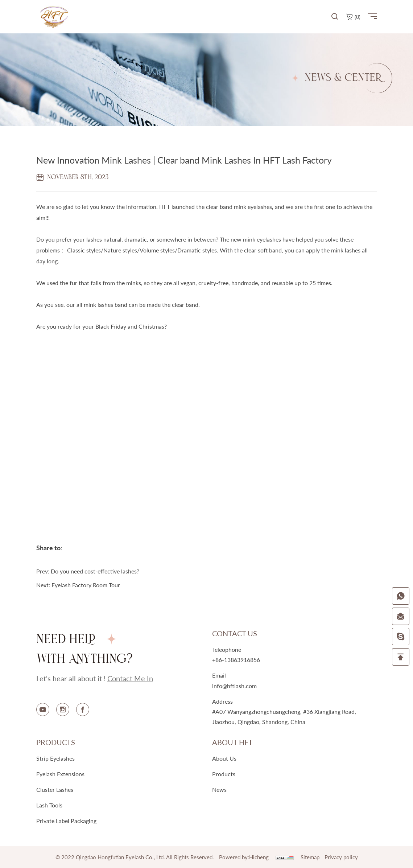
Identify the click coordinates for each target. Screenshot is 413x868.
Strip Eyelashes (55, 758)
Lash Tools (49, 805)
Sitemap (310, 857)
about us (224, 758)
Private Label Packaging (66, 821)
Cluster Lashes (55, 789)
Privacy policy (341, 857)
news (219, 789)
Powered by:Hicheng (244, 857)
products (224, 774)
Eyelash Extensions (60, 774)
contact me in (130, 678)
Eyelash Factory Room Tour (86, 585)
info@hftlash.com (234, 686)
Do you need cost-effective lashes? (95, 571)
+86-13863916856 (236, 660)
